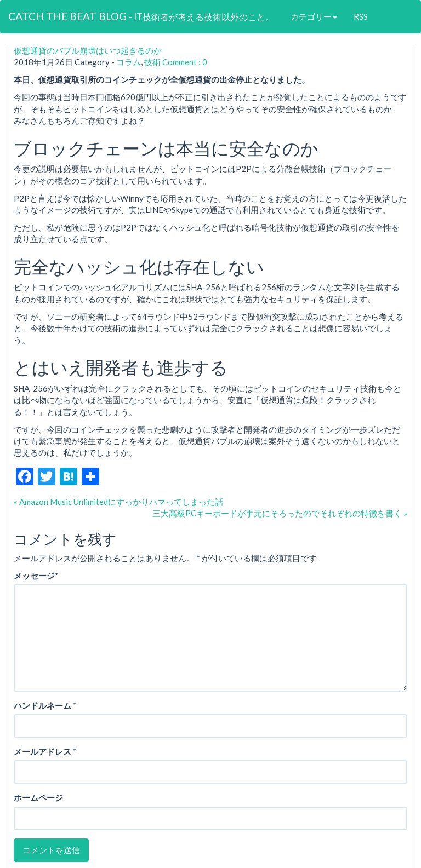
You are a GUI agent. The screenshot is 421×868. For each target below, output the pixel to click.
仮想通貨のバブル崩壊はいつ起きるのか (88, 50)
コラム (129, 62)
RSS (361, 16)
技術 (152, 62)
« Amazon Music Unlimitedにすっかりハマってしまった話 (118, 502)
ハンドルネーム (42, 705)
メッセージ (34, 576)
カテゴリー (314, 16)
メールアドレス (42, 751)
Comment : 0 (185, 62)
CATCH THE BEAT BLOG (141, 16)
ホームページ (38, 797)
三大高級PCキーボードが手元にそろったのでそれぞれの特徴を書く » (280, 513)
